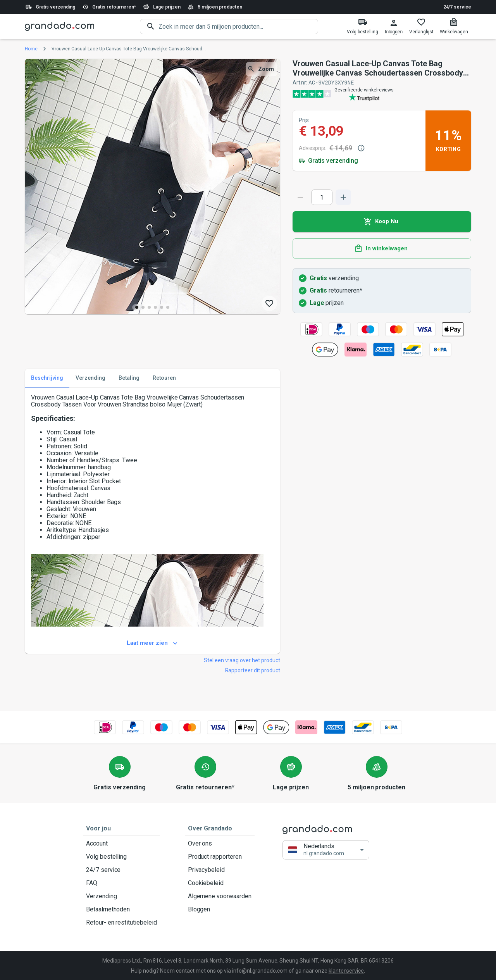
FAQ (121, 883)
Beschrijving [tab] (47, 378)
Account (121, 843)
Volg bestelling (121, 856)
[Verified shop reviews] (382, 93)
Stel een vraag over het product (242, 660)
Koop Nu (382, 221)
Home (31, 49)
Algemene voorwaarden (220, 896)
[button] (326, 850)
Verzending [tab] (90, 378)
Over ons (220, 843)
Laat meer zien (152, 643)
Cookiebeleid (220, 883)
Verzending (121, 896)
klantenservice (346, 970)
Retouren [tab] (164, 378)
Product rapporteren (220, 856)
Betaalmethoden (121, 909)
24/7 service (457, 7)
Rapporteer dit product (253, 670)
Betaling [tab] (129, 378)
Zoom (261, 69)
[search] (238, 27)
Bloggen (220, 909)
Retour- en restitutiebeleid (121, 922)
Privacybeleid (220, 870)
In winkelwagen (382, 248)
